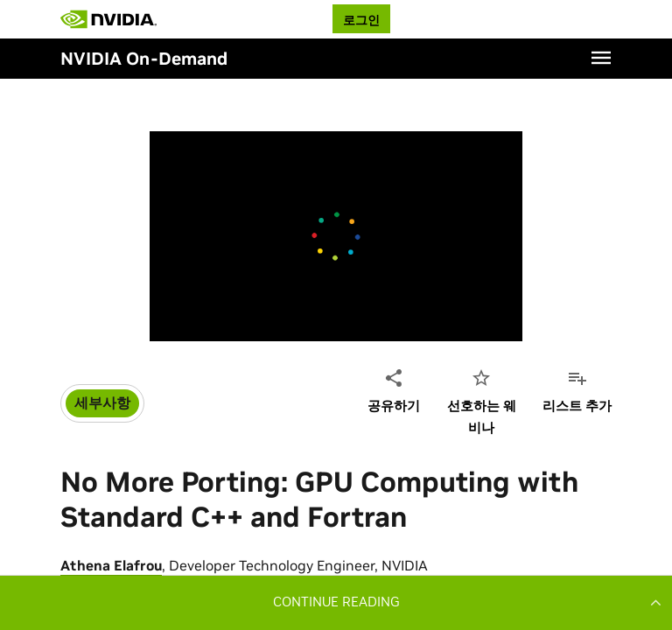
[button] (336, 602)
